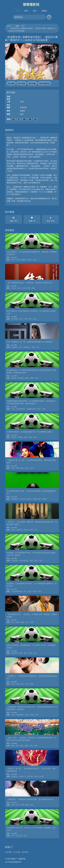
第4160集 (32, 83)
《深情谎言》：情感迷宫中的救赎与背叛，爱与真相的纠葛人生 (30, 799)
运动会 (14, 288)
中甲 (13, 836)
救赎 (27, 805)
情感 (22, 746)
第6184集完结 (45, 83)
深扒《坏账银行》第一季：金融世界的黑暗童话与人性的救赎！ (30, 342)
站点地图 (17, 852)
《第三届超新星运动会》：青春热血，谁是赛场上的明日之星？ (30, 283)
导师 (13, 468)
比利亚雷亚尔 (21, 409)
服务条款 (25, 852)
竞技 (24, 288)
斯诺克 (29, 499)
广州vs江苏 (41, 192)
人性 (38, 347)
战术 (30, 591)
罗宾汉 (26, 530)
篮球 (31, 746)
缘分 (22, 684)
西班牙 (29, 260)
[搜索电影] (29, 17)
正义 (36, 530)
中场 (13, 409)
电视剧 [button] (44, 11)
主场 (18, 260)
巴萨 (21, 319)
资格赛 (44, 499)
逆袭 (32, 622)
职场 (35, 119)
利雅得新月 (20, 715)
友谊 (36, 776)
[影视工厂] (32, 4)
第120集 (11, 83)
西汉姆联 (21, 378)
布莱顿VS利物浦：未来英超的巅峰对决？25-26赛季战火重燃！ (30, 432)
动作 (32, 530)
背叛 (13, 805)
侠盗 (13, 530)
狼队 (25, 653)
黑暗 (33, 347)
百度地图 (8, 852)
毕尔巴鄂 (14, 319)
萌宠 (13, 684)
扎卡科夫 (22, 499)
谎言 (18, 805)
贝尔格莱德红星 (17, 591)
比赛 (35, 260)
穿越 (30, 119)
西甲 (30, 319)
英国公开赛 (37, 499)
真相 (22, 805)
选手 (27, 468)
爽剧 (24, 119)
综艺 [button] (35, 11)
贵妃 (13, 119)
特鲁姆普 (14, 499)
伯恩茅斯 (14, 653)
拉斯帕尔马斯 (31, 409)
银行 (21, 347)
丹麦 (13, 260)
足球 (35, 319)
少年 (27, 622)
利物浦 (20, 437)
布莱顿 (14, 437)
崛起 (18, 622)
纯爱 (18, 684)
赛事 (32, 378)
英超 (27, 378)
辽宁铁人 (19, 836)
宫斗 (19, 119)
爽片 (13, 622)
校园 (26, 746)
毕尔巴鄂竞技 (24, 561)
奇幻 (27, 684)
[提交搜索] (49, 17)
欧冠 (35, 591)
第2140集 (21, 83)
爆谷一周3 (15, 746)
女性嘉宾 (14, 776)
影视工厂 (10, 26)
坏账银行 (27, 347)
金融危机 (14, 347)
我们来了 (22, 776)
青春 (34, 288)
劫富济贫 (19, 530)
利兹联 (14, 378)
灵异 (23, 26)
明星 (29, 288)
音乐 (32, 468)
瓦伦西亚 (14, 561)
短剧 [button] (18, 11)
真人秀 (42, 776)
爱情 (32, 684)
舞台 (22, 468)
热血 (19, 288)
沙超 (13, 715)
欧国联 (23, 260)
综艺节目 (30, 776)
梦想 (18, 468)
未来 (25, 437)
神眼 (22, 622)
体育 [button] (26, 11)
